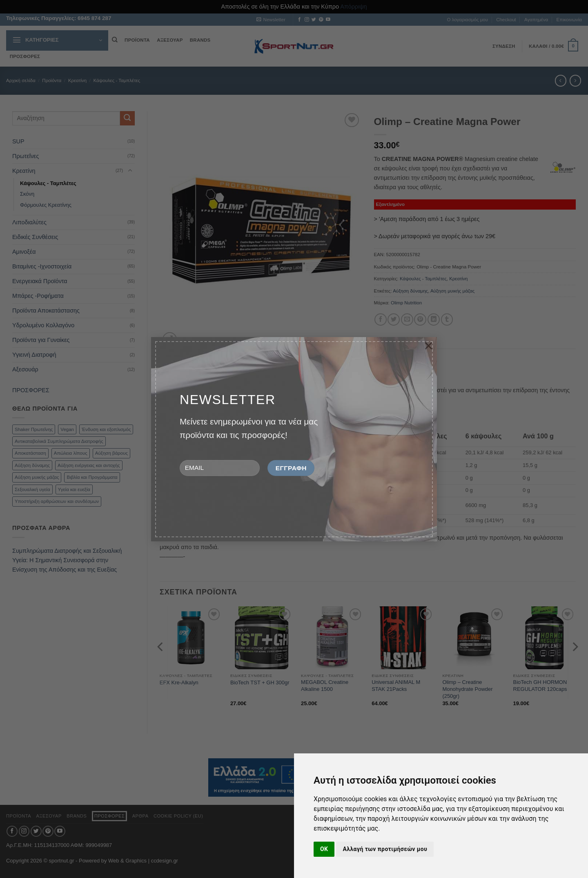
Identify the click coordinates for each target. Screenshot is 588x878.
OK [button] (324, 849)
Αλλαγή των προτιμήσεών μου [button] (385, 849)
